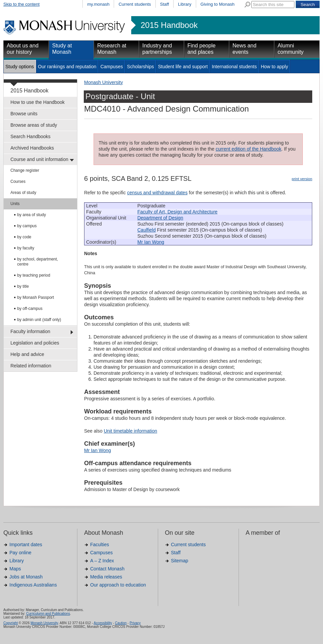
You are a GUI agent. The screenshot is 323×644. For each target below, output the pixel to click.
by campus (27, 226)
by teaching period (34, 275)
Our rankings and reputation (67, 67)
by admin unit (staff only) (39, 320)
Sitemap (180, 561)
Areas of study (23, 193)
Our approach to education (118, 585)
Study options (20, 67)
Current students (135, 4)
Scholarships (140, 67)
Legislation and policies (35, 343)
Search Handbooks (30, 136)
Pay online (20, 553)
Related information (31, 366)
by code (24, 237)
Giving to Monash (218, 4)
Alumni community (291, 49)
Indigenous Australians (33, 585)
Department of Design (160, 218)
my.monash (98, 4)
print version (302, 179)
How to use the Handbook (38, 102)
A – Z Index (102, 561)
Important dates (26, 545)
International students (234, 67)
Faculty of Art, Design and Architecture (177, 212)
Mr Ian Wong (151, 242)
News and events (244, 49)
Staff (165, 4)
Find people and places (202, 49)
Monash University (103, 82)
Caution (121, 623)
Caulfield (146, 230)
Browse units (24, 114)
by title (23, 286)
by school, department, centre (38, 262)
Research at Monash (112, 49)
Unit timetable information (130, 431)
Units (15, 204)
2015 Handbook (169, 25)
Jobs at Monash (26, 577)
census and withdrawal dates (157, 193)
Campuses (112, 67)
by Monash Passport (35, 297)
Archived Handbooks (32, 148)
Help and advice (27, 354)
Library (185, 4)
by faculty (26, 248)
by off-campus (30, 309)
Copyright (11, 623)
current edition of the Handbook (248, 149)
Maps (15, 569)
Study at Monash (62, 49)
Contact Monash (107, 569)
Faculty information (30, 331)
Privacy (135, 623)
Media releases (106, 577)
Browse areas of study (34, 125)
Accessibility (103, 623)
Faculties (100, 545)
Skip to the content (22, 4)
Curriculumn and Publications (48, 614)
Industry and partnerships (157, 49)
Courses (18, 182)
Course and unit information (39, 159)
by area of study (31, 215)
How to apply (274, 67)
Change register (25, 170)
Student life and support (183, 67)
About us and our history (23, 49)
